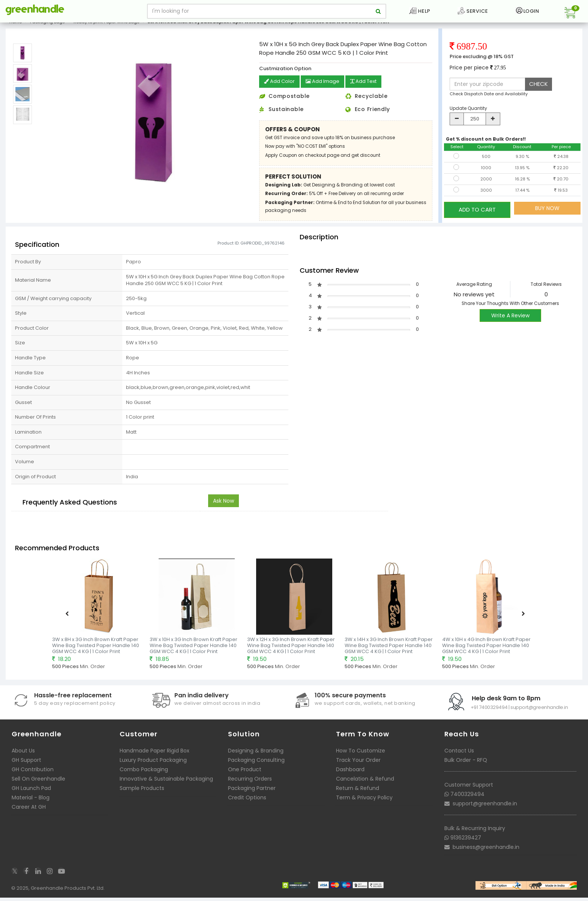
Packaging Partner (252, 794)
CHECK (538, 90)
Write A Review (510, 321)
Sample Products (142, 794)
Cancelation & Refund (365, 784)
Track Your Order (358, 766)
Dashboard (350, 775)
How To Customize (361, 756)
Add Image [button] (325, 88)
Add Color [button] (280, 88)
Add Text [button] (368, 88)
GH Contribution (33, 775)
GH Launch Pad (31, 794)
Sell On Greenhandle (38, 784)
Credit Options (247, 803)
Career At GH (29, 812)
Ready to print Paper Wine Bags (106, 28)
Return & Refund (358, 794)
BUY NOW (547, 214)
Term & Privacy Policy (364, 803)
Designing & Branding (256, 756)
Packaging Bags (47, 28)
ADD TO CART (477, 214)
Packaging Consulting (256, 766)
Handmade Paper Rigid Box (154, 756)
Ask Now (223, 506)
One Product (245, 775)
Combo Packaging (144, 775)
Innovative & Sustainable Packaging (166, 784)
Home (16, 28)
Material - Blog (31, 803)
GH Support (26, 766)
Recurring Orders (250, 784)
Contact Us (459, 756)
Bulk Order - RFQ (466, 766)
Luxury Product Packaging (153, 766)
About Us (23, 756)
